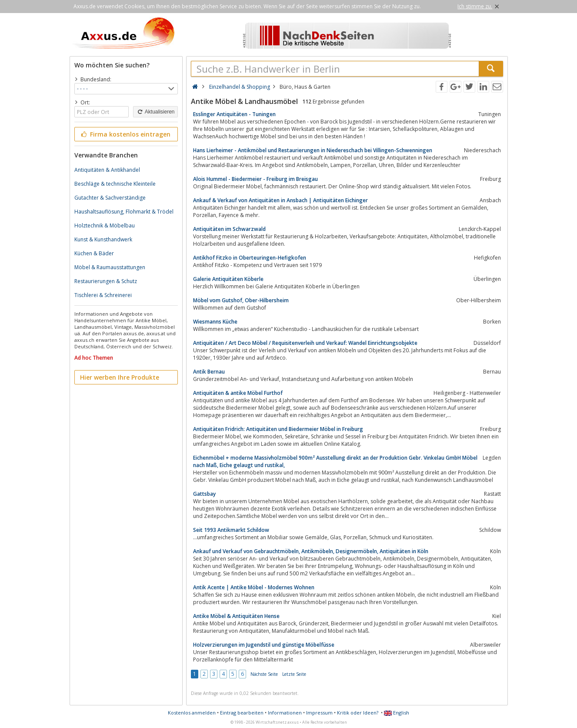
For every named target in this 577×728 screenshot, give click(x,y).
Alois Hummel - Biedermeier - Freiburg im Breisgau (255, 179)
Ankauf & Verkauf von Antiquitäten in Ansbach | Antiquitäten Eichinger (280, 200)
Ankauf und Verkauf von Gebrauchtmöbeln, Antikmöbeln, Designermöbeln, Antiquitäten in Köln (311, 551)
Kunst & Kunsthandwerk (103, 239)
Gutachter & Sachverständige (110, 198)
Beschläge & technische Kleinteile (115, 184)
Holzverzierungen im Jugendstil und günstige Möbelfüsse (264, 645)
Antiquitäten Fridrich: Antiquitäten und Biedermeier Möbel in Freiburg (278, 429)
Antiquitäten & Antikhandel (107, 170)
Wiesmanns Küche (215, 322)
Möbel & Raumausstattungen (110, 267)
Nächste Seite (264, 674)
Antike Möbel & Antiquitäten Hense (236, 616)
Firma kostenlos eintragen (125, 134)
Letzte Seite (294, 674)
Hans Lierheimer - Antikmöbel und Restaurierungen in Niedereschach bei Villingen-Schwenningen (313, 150)
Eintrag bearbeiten (242, 713)
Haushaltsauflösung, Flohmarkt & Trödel (124, 212)
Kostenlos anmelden (192, 713)
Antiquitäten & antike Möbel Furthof (238, 393)
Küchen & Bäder (94, 253)
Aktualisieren (155, 112)
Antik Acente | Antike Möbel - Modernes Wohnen (254, 587)
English (397, 713)
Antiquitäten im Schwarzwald (229, 229)
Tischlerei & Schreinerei (103, 295)
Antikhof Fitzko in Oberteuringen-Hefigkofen (250, 258)
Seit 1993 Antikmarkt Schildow (231, 530)
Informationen (285, 713)
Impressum (319, 713)
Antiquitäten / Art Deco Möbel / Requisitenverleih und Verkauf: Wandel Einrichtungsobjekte (305, 343)
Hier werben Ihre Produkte (120, 377)
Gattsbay (204, 494)
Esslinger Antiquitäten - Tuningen (234, 114)
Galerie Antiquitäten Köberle (228, 279)
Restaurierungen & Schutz (106, 281)
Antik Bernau (209, 372)
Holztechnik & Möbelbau (105, 225)
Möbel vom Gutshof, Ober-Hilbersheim (241, 300)
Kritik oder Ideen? (358, 713)
